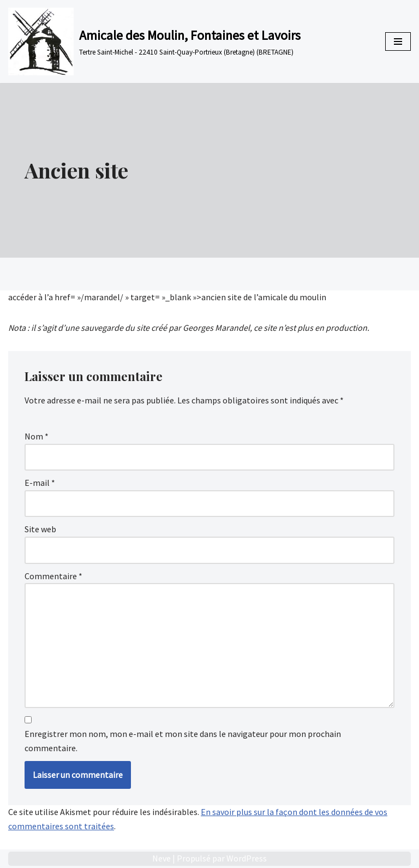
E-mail (40, 483)
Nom (37, 436)
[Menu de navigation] (398, 41)
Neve (161, 858)
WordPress (247, 858)
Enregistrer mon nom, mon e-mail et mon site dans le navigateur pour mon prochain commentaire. (183, 741)
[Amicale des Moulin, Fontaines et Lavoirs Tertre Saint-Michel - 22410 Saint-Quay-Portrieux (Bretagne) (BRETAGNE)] (154, 41)
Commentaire (53, 576)
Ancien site (76, 170)
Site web (40, 529)
